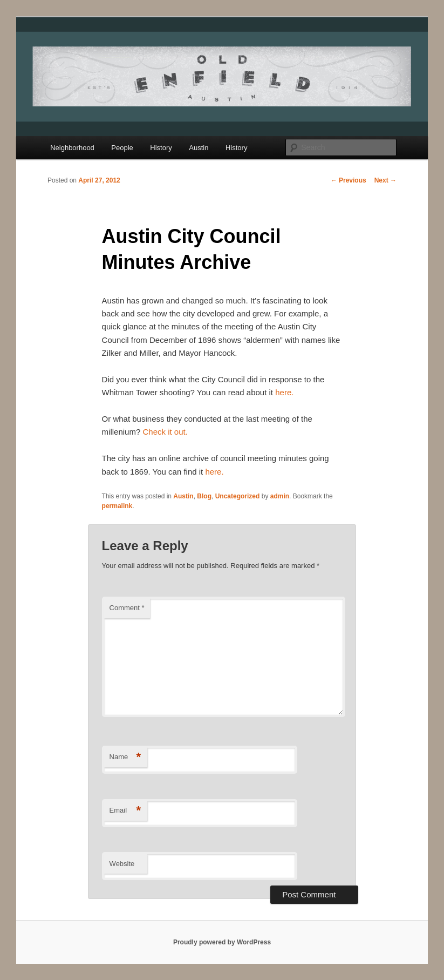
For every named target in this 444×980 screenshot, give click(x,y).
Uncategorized (238, 496)
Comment (127, 608)
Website (122, 864)
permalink (117, 506)
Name (125, 757)
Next (385, 180)
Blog (204, 496)
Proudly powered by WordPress (222, 942)
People (122, 148)
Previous (349, 180)
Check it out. (165, 432)
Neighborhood (72, 148)
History (161, 148)
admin (280, 496)
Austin (199, 148)
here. (284, 392)
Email (125, 811)
